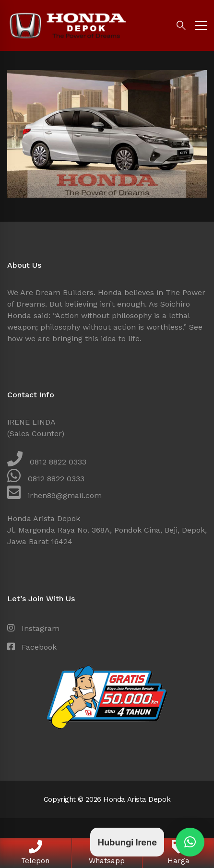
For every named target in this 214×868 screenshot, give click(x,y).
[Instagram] (33, 629)
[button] (190, 842)
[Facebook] (32, 647)
